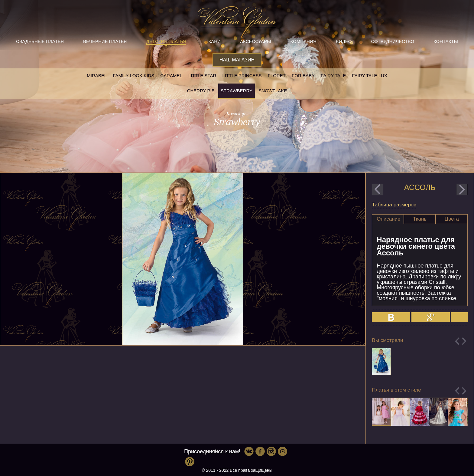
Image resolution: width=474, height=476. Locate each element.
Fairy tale (333, 76)
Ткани (213, 41)
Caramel (171, 76)
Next (464, 341)
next (462, 189)
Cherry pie (201, 91)
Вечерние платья (105, 41)
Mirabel (97, 76)
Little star (202, 76)
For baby (303, 76)
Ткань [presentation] (420, 219)
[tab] (388, 219)
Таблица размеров (394, 205)
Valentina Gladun (237, 22)
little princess (242, 76)
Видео (344, 41)
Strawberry (237, 91)
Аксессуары (255, 41)
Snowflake (273, 91)
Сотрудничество (393, 41)
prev (378, 189)
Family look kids (133, 76)
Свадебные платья (40, 41)
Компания (304, 41)
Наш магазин (237, 60)
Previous (457, 341)
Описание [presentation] (388, 219)
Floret (277, 76)
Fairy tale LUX (369, 76)
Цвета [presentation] (452, 219)
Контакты (446, 41)
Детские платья (166, 41)
